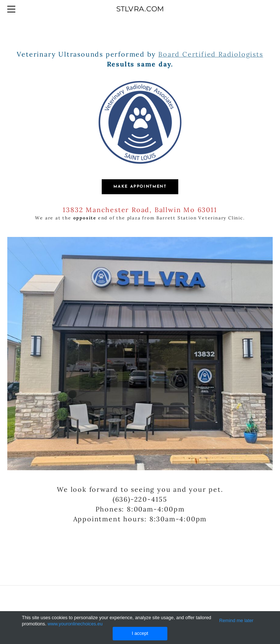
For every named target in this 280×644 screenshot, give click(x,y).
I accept (140, 633)
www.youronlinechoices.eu (75, 624)
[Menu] (13, 9)
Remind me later (236, 620)
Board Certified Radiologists (211, 54)
